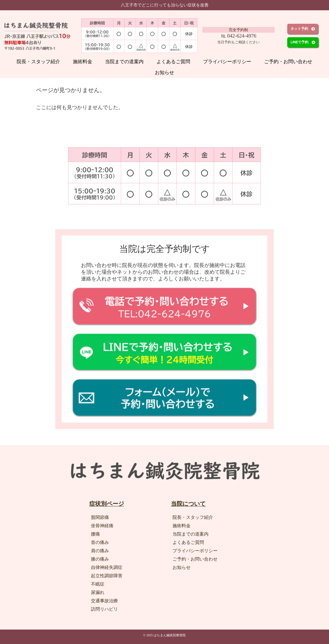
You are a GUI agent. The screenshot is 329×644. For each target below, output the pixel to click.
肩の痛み (100, 551)
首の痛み (100, 542)
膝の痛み (100, 559)
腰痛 (95, 534)
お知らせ (164, 73)
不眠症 (98, 584)
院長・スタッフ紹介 (38, 62)
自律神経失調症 (107, 567)
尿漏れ (98, 592)
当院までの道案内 (124, 62)
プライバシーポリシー (227, 62)
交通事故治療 (104, 601)
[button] (303, 29)
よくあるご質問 (173, 62)
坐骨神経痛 (102, 526)
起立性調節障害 (107, 576)
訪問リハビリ (104, 609)
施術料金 (83, 62)
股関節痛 (100, 517)
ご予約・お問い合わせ (288, 62)
